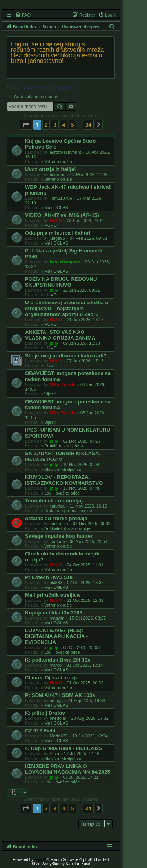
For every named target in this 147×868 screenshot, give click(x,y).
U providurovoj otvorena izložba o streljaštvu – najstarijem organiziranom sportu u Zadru (67, 308)
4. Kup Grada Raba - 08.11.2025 (64, 748)
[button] (25, 125)
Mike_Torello (62, 384)
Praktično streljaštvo (64, 446)
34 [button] (88, 125)
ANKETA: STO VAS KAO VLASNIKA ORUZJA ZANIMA (60, 335)
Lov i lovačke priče (62, 493)
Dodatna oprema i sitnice (68, 511)
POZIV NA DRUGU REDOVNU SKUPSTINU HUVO (61, 282)
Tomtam (57, 541)
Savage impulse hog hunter (59, 536)
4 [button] (64, 125)
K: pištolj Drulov (45, 713)
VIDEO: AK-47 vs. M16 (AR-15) (62, 215)
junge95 (57, 238)
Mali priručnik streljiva (52, 595)
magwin (57, 618)
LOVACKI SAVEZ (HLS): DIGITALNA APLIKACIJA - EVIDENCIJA (56, 636)
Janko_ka (59, 524)
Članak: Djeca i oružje (52, 678)
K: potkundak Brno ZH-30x (58, 660)
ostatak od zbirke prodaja (56, 518)
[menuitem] (23, 15)
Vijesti (50, 394)
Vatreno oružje (58, 162)
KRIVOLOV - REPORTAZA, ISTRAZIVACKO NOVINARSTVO (64, 480)
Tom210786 (61, 198)
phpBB (40, 860)
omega (56, 701)
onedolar (58, 718)
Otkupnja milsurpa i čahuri (58, 233)
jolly (54, 290)
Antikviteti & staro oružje (67, 528)
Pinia (54, 754)
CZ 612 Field (40, 731)
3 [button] (55, 125)
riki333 (56, 583)
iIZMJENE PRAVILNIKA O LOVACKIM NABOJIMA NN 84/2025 (68, 769)
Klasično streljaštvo (63, 469)
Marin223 (58, 736)
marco (55, 665)
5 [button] (72, 125)
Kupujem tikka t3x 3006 (54, 613)
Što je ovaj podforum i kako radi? (66, 356)
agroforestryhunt (65, 152)
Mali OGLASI (57, 208)
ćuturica (57, 506)
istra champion (65, 262)
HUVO (56, 221)
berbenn (57, 175)
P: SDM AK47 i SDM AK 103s (60, 695)
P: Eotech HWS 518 (49, 577)
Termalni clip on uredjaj (54, 501)
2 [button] (46, 125)
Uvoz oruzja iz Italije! (51, 169)
